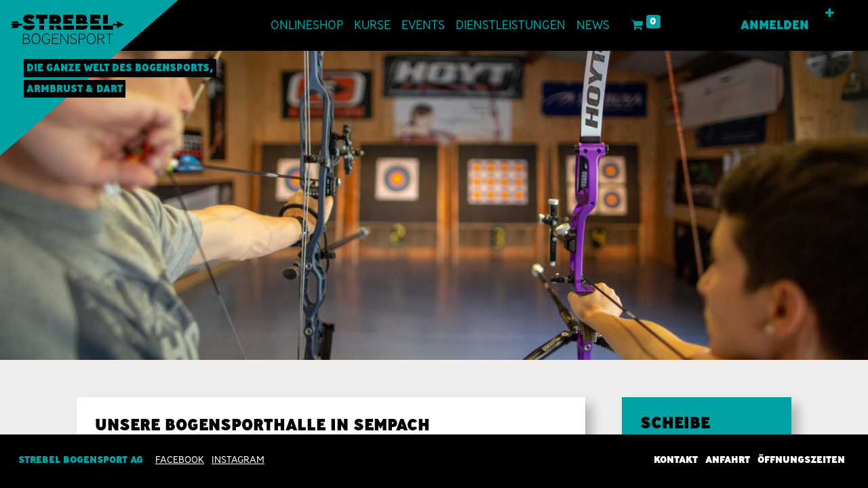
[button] (830, 14)
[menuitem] (307, 25)
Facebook (180, 460)
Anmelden (775, 25)
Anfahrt (728, 460)
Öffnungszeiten (801, 460)
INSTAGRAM (238, 460)
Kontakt (676, 460)
